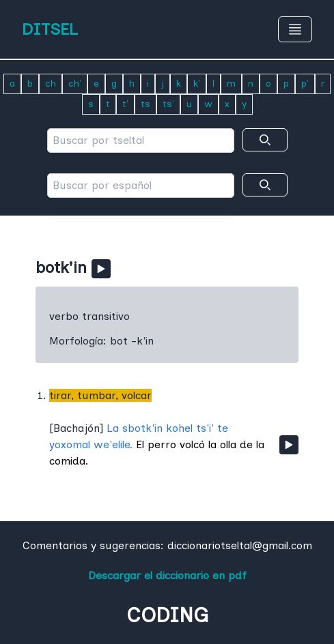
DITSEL (50, 29)
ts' (168, 104)
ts (145, 104)
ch (51, 84)
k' (197, 84)
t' (125, 104)
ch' (75, 84)
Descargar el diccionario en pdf (167, 575)
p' (305, 84)
